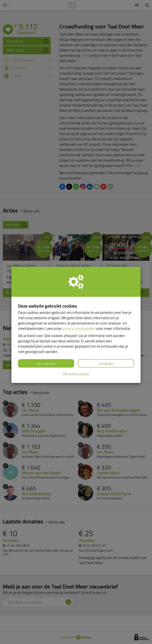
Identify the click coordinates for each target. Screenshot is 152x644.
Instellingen (106, 364)
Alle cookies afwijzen (76, 374)
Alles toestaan (46, 364)
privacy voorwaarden (79, 328)
